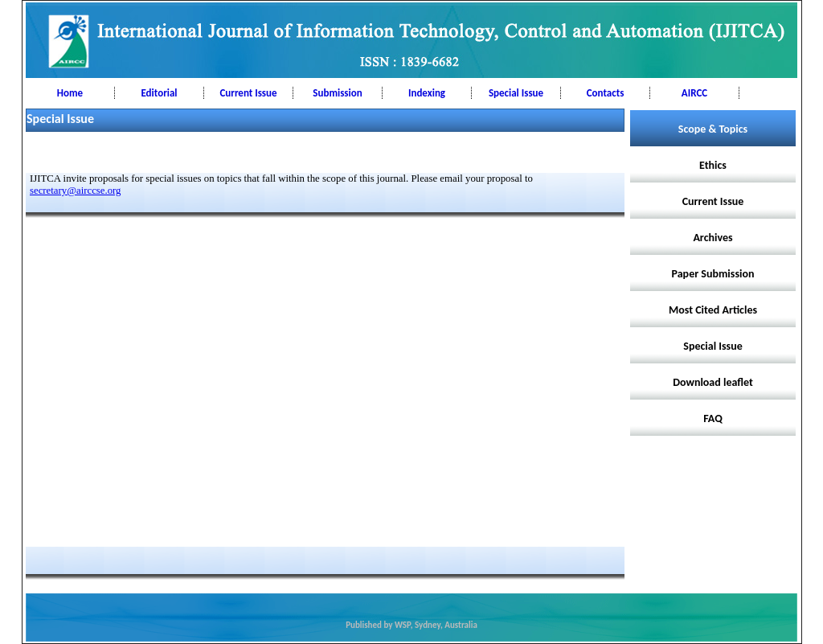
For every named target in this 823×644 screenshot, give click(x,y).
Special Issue (516, 93)
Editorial (159, 93)
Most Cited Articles (713, 310)
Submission (337, 93)
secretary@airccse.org (76, 191)
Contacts (606, 93)
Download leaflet (713, 382)
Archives (712, 238)
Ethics (713, 165)
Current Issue (248, 93)
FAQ (713, 418)
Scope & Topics (713, 129)
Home (70, 93)
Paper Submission (713, 274)
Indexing (427, 93)
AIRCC (694, 93)
